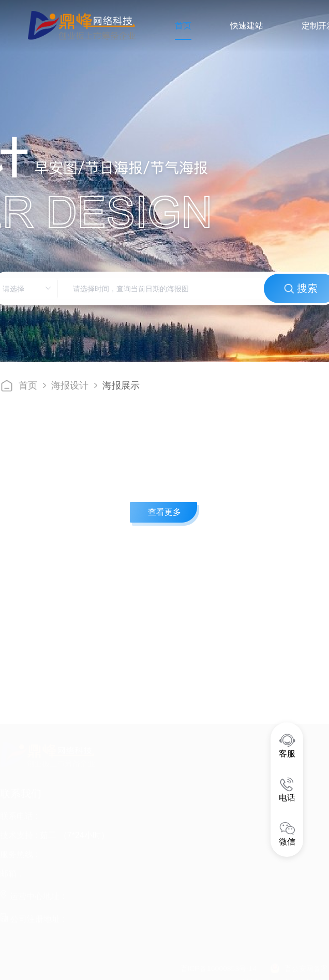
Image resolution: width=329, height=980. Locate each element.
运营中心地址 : (32, 891)
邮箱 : (11, 868)
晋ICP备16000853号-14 (219, 963)
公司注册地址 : (32, 914)
